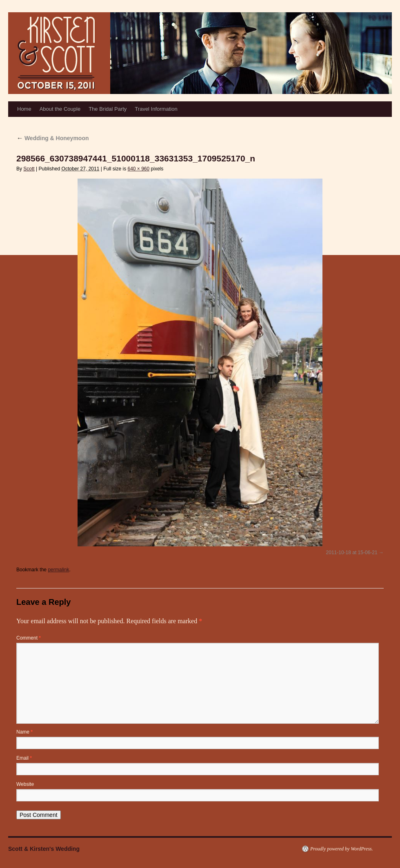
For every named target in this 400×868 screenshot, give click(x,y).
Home (24, 109)
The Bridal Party (108, 109)
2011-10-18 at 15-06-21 (352, 553)
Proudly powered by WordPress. (342, 849)
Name (24, 732)
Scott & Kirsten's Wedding (44, 849)
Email (24, 758)
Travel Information (156, 109)
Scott (29, 169)
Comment (29, 638)
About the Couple (60, 109)
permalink (58, 570)
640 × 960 (138, 169)
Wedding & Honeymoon (53, 138)
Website (25, 784)
